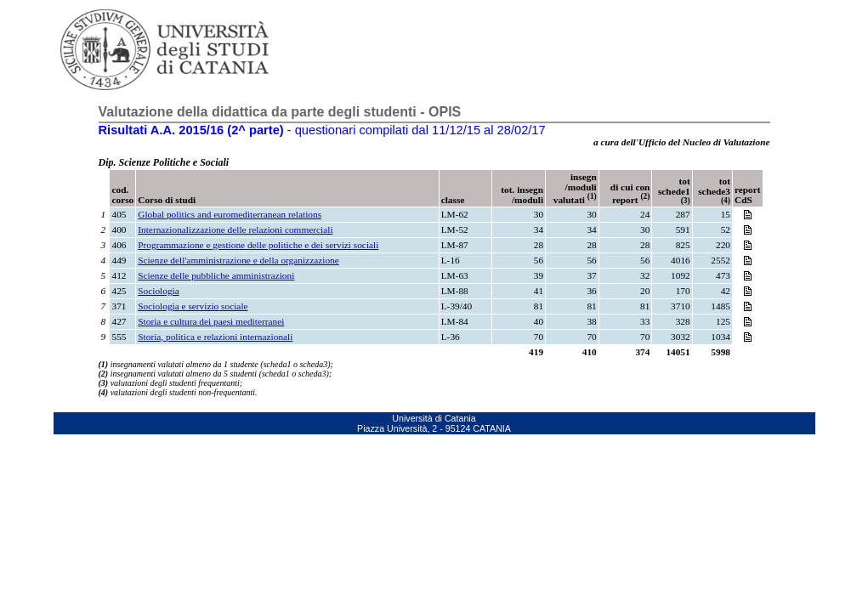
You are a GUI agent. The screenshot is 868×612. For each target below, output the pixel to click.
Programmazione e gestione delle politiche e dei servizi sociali (258, 245)
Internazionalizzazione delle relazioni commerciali (235, 229)
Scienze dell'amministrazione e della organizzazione (238, 260)
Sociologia (158, 291)
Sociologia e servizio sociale (193, 306)
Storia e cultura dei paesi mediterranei (211, 321)
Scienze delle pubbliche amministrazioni (216, 275)
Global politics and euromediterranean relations (230, 214)
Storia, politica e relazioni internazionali (215, 337)
